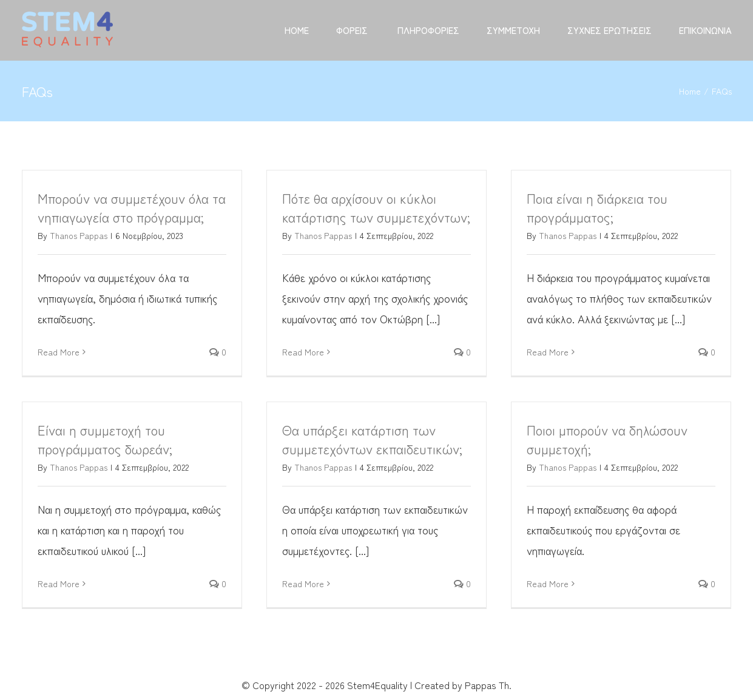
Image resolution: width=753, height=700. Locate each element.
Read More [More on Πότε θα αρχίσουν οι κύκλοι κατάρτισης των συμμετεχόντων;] (303, 352)
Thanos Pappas (79, 235)
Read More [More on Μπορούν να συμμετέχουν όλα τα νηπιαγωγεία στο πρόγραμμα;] (59, 352)
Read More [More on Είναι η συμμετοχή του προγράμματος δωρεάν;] (59, 584)
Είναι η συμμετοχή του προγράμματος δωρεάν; (105, 439)
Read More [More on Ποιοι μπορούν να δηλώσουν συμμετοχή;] (548, 584)
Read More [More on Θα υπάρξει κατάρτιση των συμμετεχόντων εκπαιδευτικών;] (303, 584)
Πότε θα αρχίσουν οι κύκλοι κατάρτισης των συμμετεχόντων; (376, 207)
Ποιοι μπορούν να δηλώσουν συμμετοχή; (607, 439)
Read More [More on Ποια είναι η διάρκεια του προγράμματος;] (548, 352)
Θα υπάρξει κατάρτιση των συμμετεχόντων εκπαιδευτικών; (372, 439)
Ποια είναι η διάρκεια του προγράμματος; (597, 207)
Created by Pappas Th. (463, 685)
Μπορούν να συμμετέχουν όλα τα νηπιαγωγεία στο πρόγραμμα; (132, 207)
